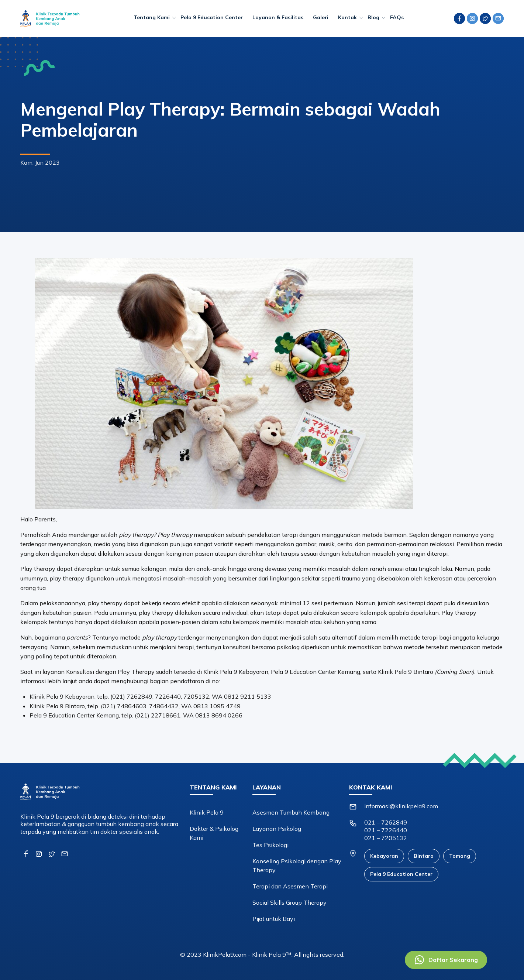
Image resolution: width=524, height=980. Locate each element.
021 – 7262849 (386, 822)
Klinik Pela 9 (207, 812)
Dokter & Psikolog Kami (214, 833)
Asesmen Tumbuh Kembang (291, 812)
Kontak (347, 17)
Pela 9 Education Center (212, 17)
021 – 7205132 (386, 838)
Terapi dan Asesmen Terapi (290, 886)
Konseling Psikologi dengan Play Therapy (297, 866)
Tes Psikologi (270, 845)
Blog (373, 17)
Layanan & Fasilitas (278, 17)
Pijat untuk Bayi (274, 919)
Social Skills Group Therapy (289, 902)
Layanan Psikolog (277, 829)
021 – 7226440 (386, 830)
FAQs (397, 17)
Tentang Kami (152, 17)
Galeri (321, 17)
